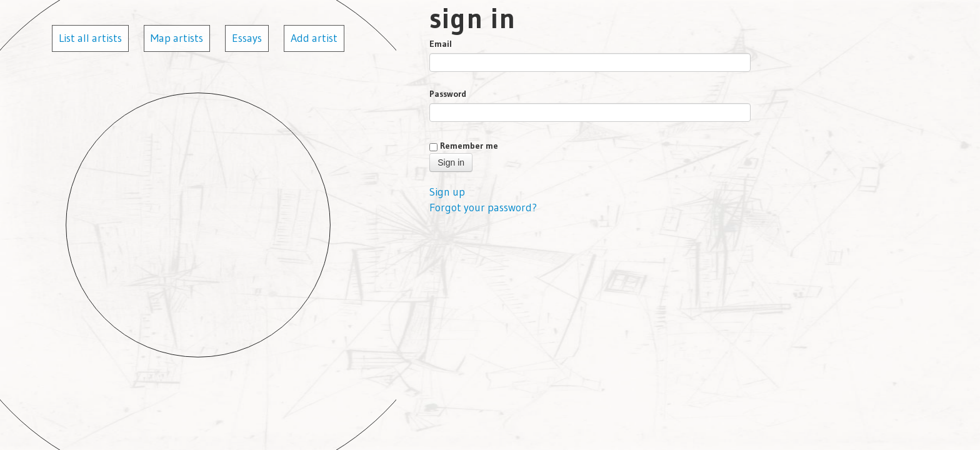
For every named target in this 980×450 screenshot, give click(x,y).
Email (441, 44)
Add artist (314, 38)
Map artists (177, 38)
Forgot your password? (483, 207)
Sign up (447, 192)
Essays (247, 38)
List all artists (90, 38)
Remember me (469, 146)
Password (448, 94)
